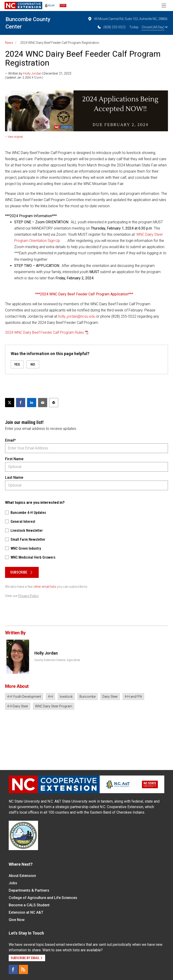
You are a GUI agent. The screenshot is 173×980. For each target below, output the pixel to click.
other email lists (45, 587)
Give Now (17, 920)
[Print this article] (54, 403)
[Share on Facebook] (21, 403)
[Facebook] (13, 969)
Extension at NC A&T (26, 912)
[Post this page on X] (10, 403)
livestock (66, 697)
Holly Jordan (32, 73)
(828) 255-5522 (111, 27)
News (9, 43)
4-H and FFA (133, 697)
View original (15, 137)
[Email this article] (43, 403)
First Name (14, 459)
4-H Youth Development (24, 697)
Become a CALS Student (29, 905)
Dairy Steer (110, 697)
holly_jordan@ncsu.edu (77, 316)
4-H (50, 697)
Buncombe (88, 697)
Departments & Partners (29, 890)
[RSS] (23, 969)
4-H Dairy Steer (18, 706)
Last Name (14, 477)
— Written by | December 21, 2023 (38, 73)
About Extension (22, 876)
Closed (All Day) (155, 27)
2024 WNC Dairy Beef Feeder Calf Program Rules (44, 332)
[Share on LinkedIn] (32, 403)
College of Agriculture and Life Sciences (43, 898)
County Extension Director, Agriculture (57, 660)
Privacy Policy (29, 596)
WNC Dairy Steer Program (54, 706)
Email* (10, 440)
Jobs (13, 883)
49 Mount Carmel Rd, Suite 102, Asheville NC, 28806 (128, 19)
